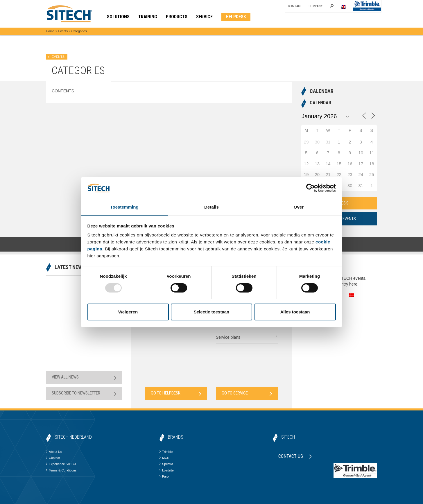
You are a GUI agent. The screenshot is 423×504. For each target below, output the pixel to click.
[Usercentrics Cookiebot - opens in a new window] (310, 188)
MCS (164, 458)
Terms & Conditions (61, 470)
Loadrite (166, 470)
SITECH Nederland (73, 437)
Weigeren (128, 312)
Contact (295, 6)
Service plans (247, 337)
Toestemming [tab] (124, 207)
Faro (164, 477)
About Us (54, 452)
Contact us (295, 457)
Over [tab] (299, 207)
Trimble (166, 452)
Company (316, 6)
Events (63, 31)
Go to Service (247, 393)
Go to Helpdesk (176, 393)
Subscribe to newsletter (84, 393)
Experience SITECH (62, 464)
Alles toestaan (295, 312)
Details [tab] (212, 207)
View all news (84, 377)
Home (50, 31)
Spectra (166, 464)
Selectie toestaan (212, 312)
